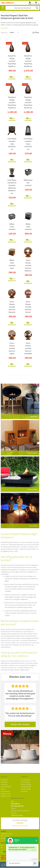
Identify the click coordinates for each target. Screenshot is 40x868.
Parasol (3, 789)
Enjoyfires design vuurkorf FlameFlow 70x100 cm (12, 102)
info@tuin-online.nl (7, 834)
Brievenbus (4, 782)
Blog (12, 801)
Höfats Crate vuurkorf (12, 227)
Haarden (7, 12)
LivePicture (4, 784)
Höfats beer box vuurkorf (28, 183)
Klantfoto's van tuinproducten (20, 811)
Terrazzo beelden (26, 787)
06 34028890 (12, 852)
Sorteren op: (4, 32)
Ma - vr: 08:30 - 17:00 (7, 845)
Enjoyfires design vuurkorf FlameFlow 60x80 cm (12, 61)
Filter (37, 32)
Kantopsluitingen (6, 787)
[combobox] (22, 8)
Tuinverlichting (25, 780)
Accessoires (4, 780)
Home (2, 12)
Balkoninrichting (26, 784)
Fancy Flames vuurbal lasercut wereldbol (28, 348)
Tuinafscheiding (26, 789)
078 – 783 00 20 (5, 836)
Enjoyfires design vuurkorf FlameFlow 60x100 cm (28, 61)
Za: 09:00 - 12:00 (7, 847)
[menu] (3, 7)
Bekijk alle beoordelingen (20, 826)
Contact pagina (5, 838)
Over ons (14, 813)
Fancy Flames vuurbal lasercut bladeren (28, 265)
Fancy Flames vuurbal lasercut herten (28, 307)
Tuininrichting (25, 782)
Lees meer (4, 28)
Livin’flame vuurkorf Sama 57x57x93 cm (28, 144)
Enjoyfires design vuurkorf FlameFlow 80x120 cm (28, 102)
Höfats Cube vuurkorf (28, 227)
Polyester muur (5, 796)
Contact (13, 808)
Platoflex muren (6, 794)
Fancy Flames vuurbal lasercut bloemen (12, 307)
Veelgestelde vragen (17, 815)
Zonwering (24, 791)
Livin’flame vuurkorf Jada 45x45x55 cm (12, 144)
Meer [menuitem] (3, 7)
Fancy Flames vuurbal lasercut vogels (12, 348)
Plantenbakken (5, 791)
